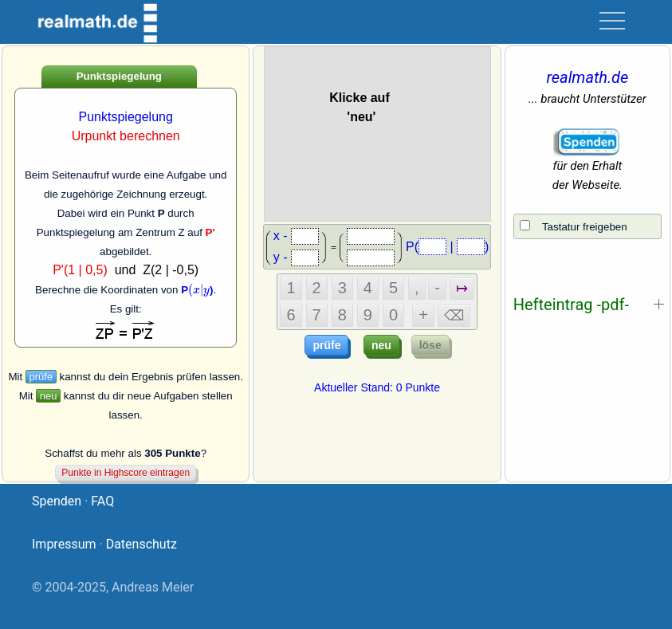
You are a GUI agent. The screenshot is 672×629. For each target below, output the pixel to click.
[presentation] (199, 290)
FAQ (102, 501)
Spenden (57, 501)
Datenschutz (141, 544)
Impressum (64, 544)
